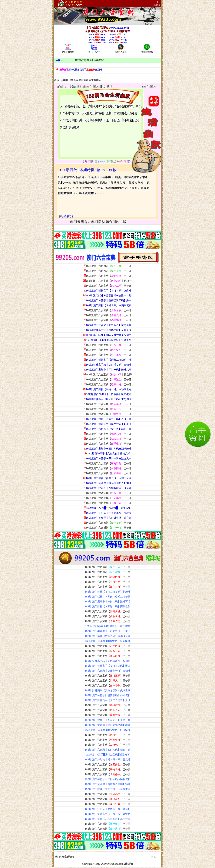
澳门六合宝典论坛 (106, 856)
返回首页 (157, 5)
